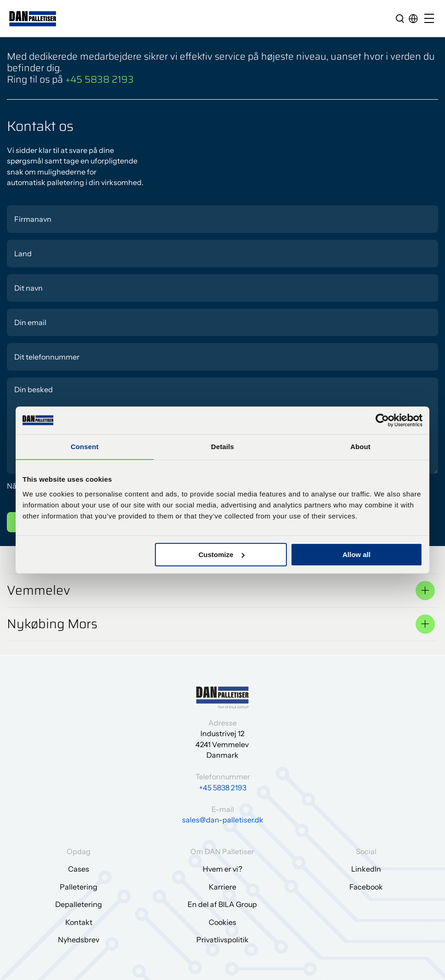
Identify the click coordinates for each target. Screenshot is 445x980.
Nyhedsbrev (79, 940)
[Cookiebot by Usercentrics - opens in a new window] (382, 420)
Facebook (366, 887)
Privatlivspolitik (222, 940)
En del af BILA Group (222, 904)
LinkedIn (366, 869)
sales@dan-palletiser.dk (223, 820)
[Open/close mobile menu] (431, 19)
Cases (79, 869)
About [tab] (360, 447)
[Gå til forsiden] (33, 19)
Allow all (357, 555)
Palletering (79, 887)
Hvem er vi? (222, 869)
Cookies (222, 922)
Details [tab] (222, 447)
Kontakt (79, 922)
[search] (400, 18)
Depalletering (79, 904)
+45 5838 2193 (100, 79)
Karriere (222, 887)
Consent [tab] (85, 447)
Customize (222, 555)
